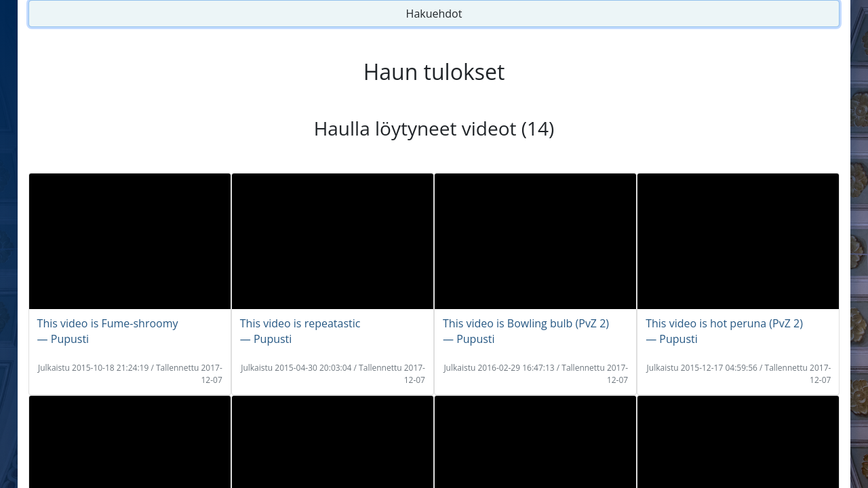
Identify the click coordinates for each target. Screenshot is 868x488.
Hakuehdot (434, 14)
